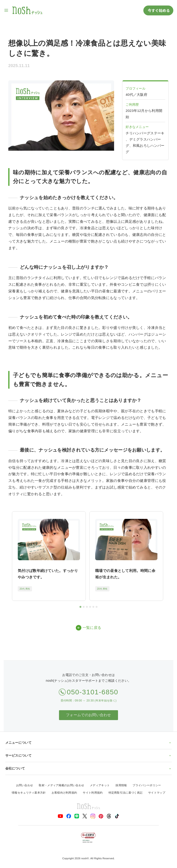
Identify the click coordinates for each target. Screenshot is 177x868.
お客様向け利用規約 (64, 793)
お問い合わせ (25, 785)
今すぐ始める (158, 10)
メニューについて (89, 743)
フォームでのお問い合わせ (88, 715)
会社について (89, 768)
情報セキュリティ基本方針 (29, 793)
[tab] (80, 607)
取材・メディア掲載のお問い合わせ (61, 785)
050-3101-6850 (93, 692)
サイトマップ (157, 793)
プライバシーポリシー (147, 785)
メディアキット (100, 785)
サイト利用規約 (93, 793)
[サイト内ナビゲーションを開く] (6, 10)
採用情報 (121, 785)
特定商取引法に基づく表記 (126, 793)
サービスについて (89, 755)
